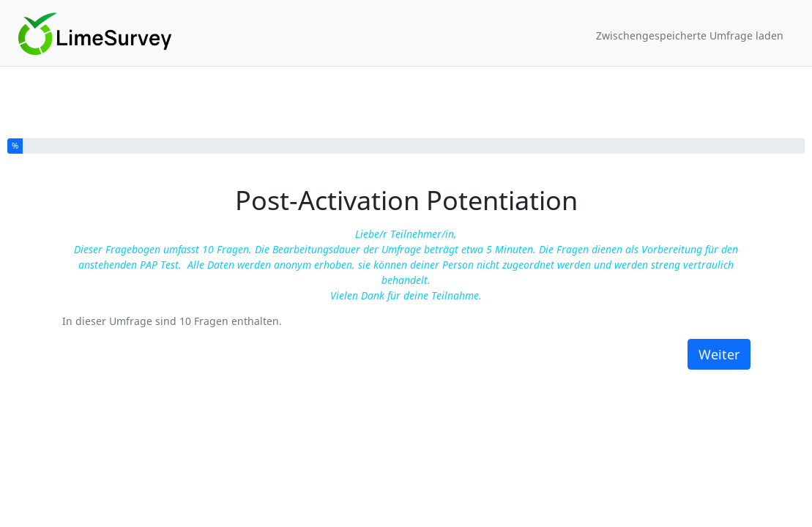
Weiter (719, 354)
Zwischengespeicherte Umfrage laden (690, 35)
